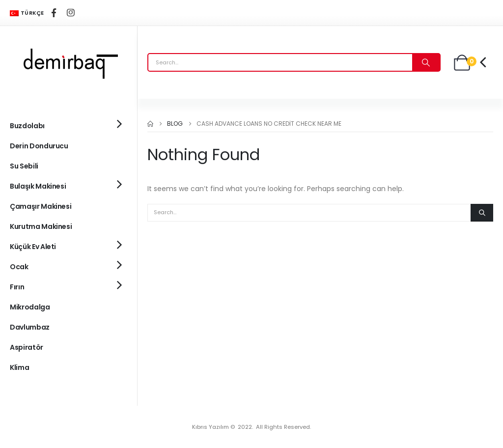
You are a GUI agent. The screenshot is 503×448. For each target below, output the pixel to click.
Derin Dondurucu (39, 146)
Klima (19, 367)
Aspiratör (27, 347)
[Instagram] (71, 13)
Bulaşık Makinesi (38, 186)
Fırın (17, 287)
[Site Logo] (69, 62)
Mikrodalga (30, 307)
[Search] (426, 62)
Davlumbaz (30, 327)
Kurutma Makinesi (41, 226)
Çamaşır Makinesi (41, 206)
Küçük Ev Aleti (33, 247)
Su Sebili (24, 166)
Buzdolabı (27, 126)
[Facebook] (54, 13)
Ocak (19, 267)
